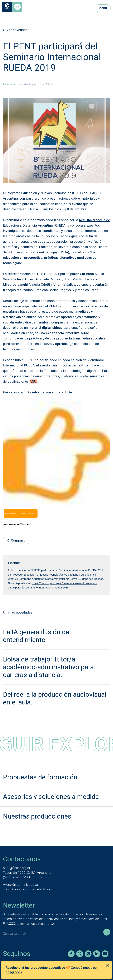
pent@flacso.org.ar (17, 868)
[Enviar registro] (107, 932)
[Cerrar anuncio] (108, 965)
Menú (103, 8)
